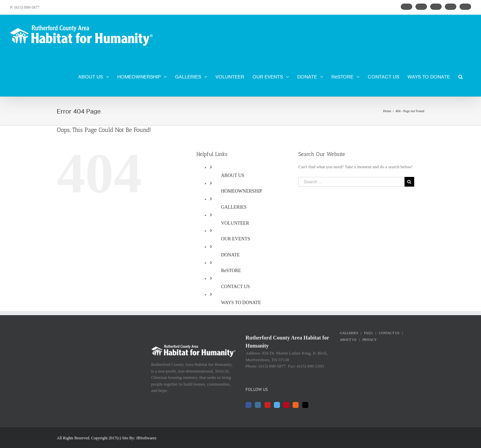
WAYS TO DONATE (241, 303)
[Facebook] (249, 405)
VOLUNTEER (235, 223)
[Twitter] (277, 405)
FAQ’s (368, 333)
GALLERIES (234, 207)
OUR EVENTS (236, 239)
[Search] (460, 76)
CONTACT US (235, 287)
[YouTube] (268, 405)
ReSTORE (231, 271)
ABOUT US (233, 175)
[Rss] (296, 405)
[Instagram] (258, 405)
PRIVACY (370, 340)
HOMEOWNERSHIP (242, 191)
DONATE (230, 255)
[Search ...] (351, 182)
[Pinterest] (286, 405)
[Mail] (305, 405)
